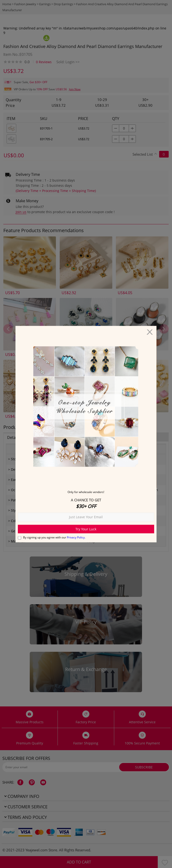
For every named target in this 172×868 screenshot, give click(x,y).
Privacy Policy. (76, 537)
